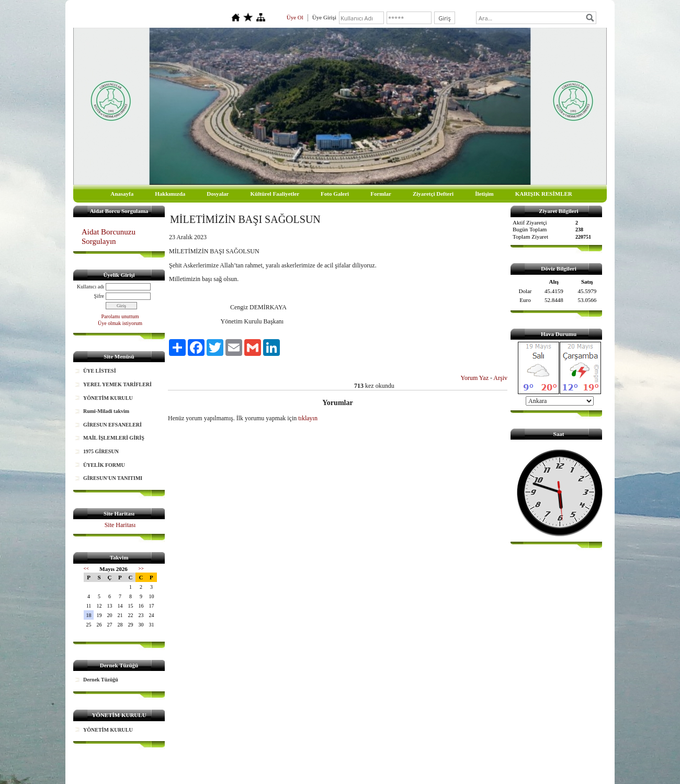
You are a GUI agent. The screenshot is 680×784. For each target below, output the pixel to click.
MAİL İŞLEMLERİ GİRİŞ (114, 438)
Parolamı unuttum (120, 316)
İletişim (484, 194)
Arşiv (500, 378)
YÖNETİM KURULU (108, 398)
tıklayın (308, 418)
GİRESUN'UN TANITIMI (113, 478)
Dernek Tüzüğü (101, 680)
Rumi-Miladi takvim (106, 411)
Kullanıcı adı (90, 287)
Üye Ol (295, 17)
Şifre (99, 296)
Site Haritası (120, 525)
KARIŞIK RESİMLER (544, 194)
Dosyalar (218, 194)
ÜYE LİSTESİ (100, 371)
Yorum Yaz (475, 378)
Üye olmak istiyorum (120, 323)
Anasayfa (122, 194)
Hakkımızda (170, 194)
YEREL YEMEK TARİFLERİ (117, 384)
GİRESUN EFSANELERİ (112, 425)
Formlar (381, 194)
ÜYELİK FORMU (104, 465)
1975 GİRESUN (101, 451)
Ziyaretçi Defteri (433, 194)
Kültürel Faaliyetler (275, 194)
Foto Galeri (335, 194)
